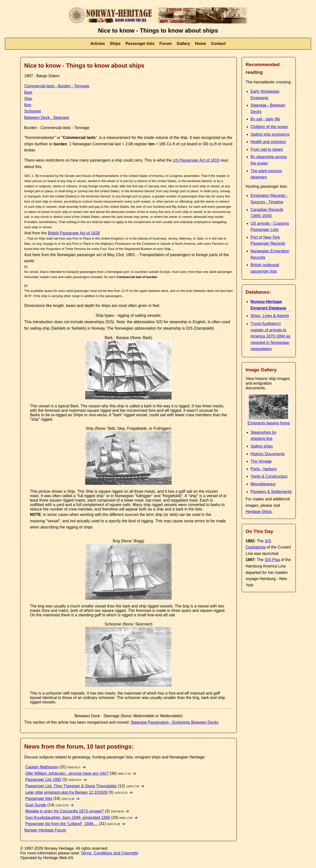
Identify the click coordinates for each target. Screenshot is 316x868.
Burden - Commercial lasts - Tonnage (57, 128)
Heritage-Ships (259, 512)
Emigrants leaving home (269, 421)
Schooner (33, 111)
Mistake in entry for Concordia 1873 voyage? (64, 811)
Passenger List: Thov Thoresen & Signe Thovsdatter (71, 786)
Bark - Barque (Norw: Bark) (128, 338)
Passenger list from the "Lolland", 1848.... (61, 824)
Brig (28, 105)
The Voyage (261, 461)
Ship (28, 99)
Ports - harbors (264, 469)
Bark (28, 92)
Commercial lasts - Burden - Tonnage (57, 86)
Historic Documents (268, 454)
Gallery (183, 44)
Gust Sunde (36, 805)
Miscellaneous (263, 484)
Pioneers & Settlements (271, 492)
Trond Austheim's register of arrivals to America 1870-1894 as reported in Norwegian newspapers (270, 336)
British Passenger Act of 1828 (74, 233)
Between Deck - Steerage (47, 118)
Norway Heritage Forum (45, 830)
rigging (123, 315)
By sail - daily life (265, 119)
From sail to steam (267, 149)
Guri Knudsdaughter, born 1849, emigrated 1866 (68, 818)
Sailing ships (262, 446)
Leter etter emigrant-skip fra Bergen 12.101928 (66, 792)
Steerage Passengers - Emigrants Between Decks (175, 722)
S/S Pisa (272, 560)
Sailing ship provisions (270, 134)
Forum (166, 44)
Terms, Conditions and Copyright (109, 853)
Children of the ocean (269, 127)
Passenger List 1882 (43, 780)
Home (200, 44)
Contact (218, 44)
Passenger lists (140, 44)
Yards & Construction (269, 476)
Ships (115, 44)
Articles (98, 44)
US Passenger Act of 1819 (196, 160)
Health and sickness (268, 142)
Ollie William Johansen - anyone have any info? (67, 773)
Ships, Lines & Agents (270, 316)
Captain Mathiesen (42, 767)
